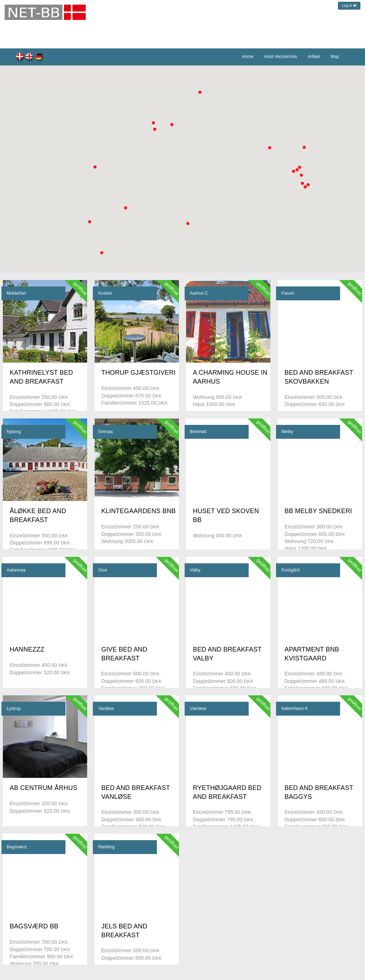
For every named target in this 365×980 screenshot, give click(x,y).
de (39, 57)
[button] (126, 208)
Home (248, 57)
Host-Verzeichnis (281, 57)
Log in (349, 6)
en (30, 57)
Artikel (314, 57)
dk (20, 57)
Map (335, 57)
